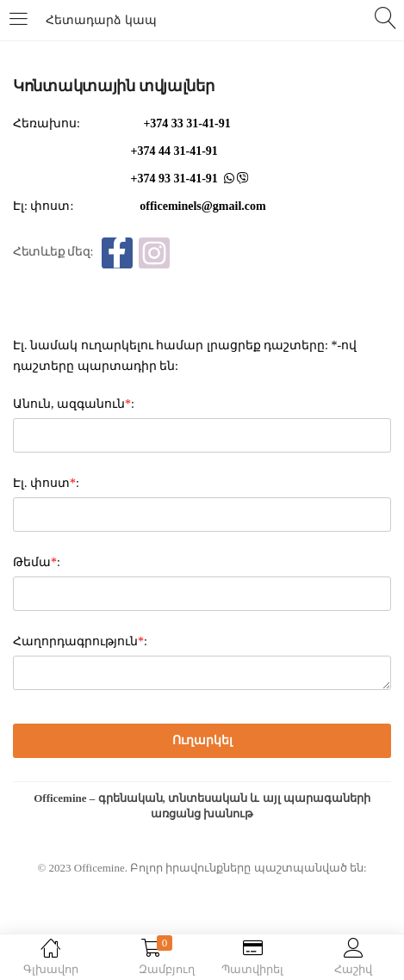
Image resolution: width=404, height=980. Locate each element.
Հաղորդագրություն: (80, 641)
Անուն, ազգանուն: (74, 404)
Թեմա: (37, 562)
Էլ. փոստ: (46, 483)
